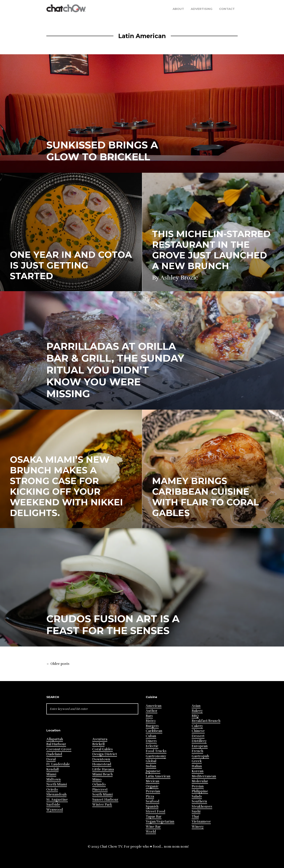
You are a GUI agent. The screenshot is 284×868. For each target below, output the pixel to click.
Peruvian (153, 791)
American (154, 706)
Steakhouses (202, 807)
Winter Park (102, 805)
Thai (195, 817)
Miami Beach (102, 774)
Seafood (153, 801)
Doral (51, 759)
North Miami (57, 784)
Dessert (198, 736)
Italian (197, 766)
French (197, 751)
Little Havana (103, 769)
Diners (151, 741)
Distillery (199, 741)
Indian (151, 766)
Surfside (53, 805)
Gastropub (200, 756)
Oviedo (52, 790)
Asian (196, 706)
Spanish (152, 807)
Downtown (101, 759)
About (178, 9)
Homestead (102, 764)
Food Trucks (156, 751)
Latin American (158, 776)
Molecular (200, 781)
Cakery (197, 726)
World (151, 832)
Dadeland (54, 754)
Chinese (198, 731)
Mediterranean (204, 776)
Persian (198, 786)
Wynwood (55, 810)
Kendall (52, 769)
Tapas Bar (154, 817)
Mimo (97, 779)
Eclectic (152, 746)
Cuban (151, 736)
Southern (199, 801)
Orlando (99, 784)
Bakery (197, 711)
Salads (197, 796)
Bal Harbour (56, 744)
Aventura (100, 739)
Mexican (153, 781)
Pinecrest (100, 790)
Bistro (151, 721)
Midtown (54, 779)
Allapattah (55, 739)
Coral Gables (103, 749)
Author (152, 711)
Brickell (98, 744)
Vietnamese (201, 822)
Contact (227, 9)
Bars (149, 716)
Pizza (150, 796)
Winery (198, 827)
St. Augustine (57, 800)
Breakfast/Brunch (206, 721)
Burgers (152, 726)
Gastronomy (156, 756)
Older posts (58, 664)
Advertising (202, 9)
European (200, 746)
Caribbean (154, 731)
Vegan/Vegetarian (160, 822)
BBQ (195, 716)
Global (151, 761)
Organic (152, 786)
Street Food (156, 811)
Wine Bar (153, 827)
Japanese (153, 771)
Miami (51, 774)
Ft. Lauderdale (58, 764)
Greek (197, 761)
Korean (198, 771)
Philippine (200, 791)
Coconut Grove (59, 749)
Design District (105, 754)
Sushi (196, 811)
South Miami (102, 794)
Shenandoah (56, 794)
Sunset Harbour (105, 800)
